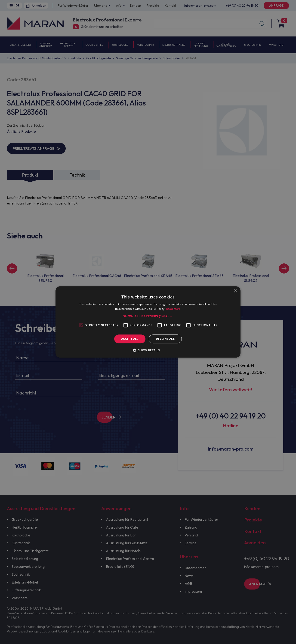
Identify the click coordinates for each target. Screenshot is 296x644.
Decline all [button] (165, 339)
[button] (148, 316)
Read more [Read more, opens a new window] (173, 309)
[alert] (148, 322)
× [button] (235, 291)
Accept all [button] (130, 339)
